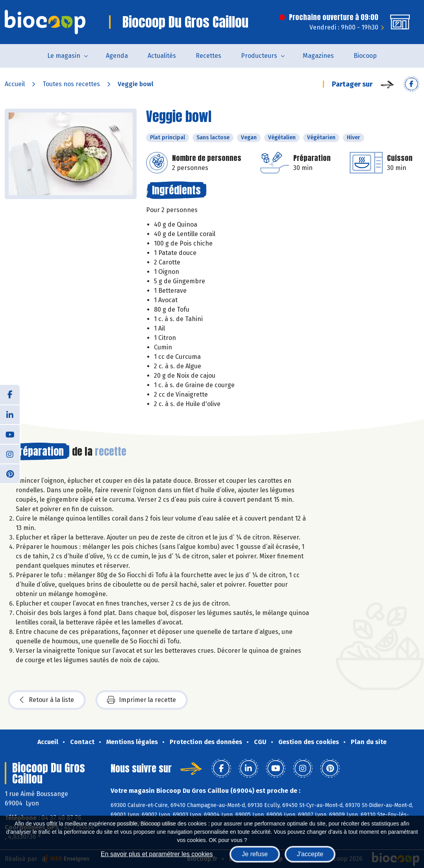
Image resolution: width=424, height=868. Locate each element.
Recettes (208, 56)
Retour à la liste (47, 700)
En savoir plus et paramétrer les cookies (157, 854)
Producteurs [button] (259, 56)
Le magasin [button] (64, 56)
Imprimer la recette (142, 700)
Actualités (162, 56)
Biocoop (365, 56)
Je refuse (255, 854)
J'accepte (310, 854)
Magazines (318, 56)
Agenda (117, 56)
